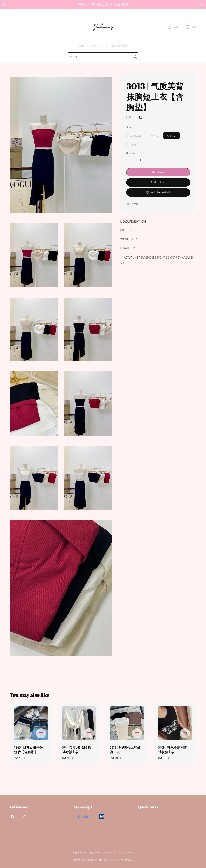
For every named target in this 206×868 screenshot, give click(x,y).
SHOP (92, 46)
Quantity (130, 153)
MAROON (136, 136)
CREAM (171, 136)
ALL (105, 46)
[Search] (135, 57)
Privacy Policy (124, 860)
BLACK (134, 145)
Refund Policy (107, 860)
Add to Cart (158, 182)
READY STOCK (120, 46)
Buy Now (158, 172)
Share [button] (132, 204)
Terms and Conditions (86, 860)
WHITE (154, 136)
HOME (81, 46)
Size (129, 127)
